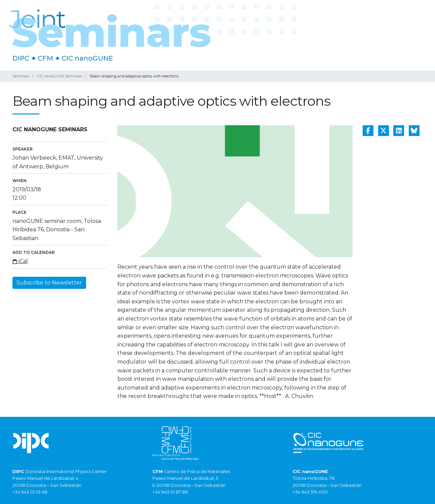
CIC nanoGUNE (87, 58)
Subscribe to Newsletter (49, 283)
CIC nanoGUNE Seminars (60, 76)
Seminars (21, 76)
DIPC (21, 58)
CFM (45, 58)
